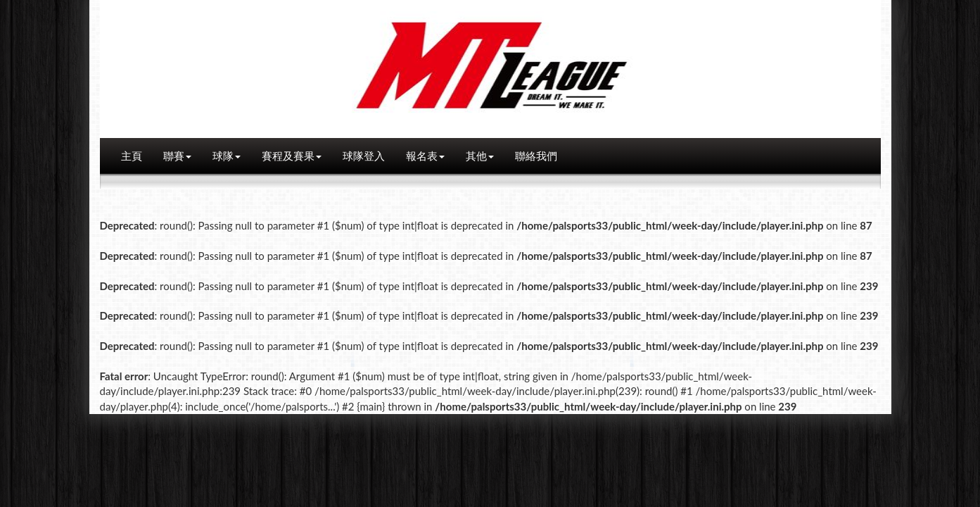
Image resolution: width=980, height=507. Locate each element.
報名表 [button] (425, 156)
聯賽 (177, 156)
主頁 (132, 156)
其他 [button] (480, 156)
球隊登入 (364, 156)
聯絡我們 (536, 156)
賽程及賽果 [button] (292, 156)
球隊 (227, 156)
